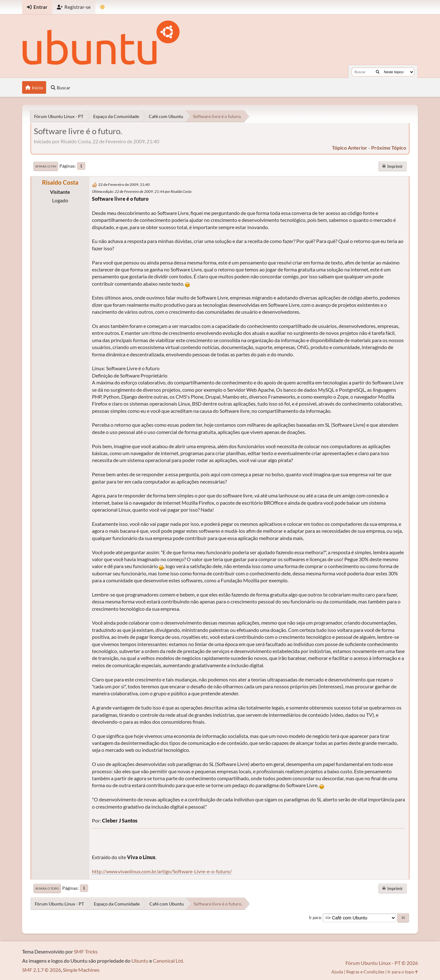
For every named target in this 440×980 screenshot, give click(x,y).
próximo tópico (389, 148)
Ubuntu (140, 961)
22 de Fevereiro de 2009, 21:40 (124, 184)
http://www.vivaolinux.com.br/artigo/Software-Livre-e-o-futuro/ (162, 871)
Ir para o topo (47, 888)
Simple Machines (81, 970)
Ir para (315, 918)
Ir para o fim (46, 166)
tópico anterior (350, 148)
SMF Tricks (86, 951)
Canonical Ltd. (168, 961)
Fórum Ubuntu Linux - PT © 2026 (382, 963)
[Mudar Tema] (102, 7)
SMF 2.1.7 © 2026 (42, 970)
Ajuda (337, 972)
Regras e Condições (365, 972)
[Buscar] (378, 72)
